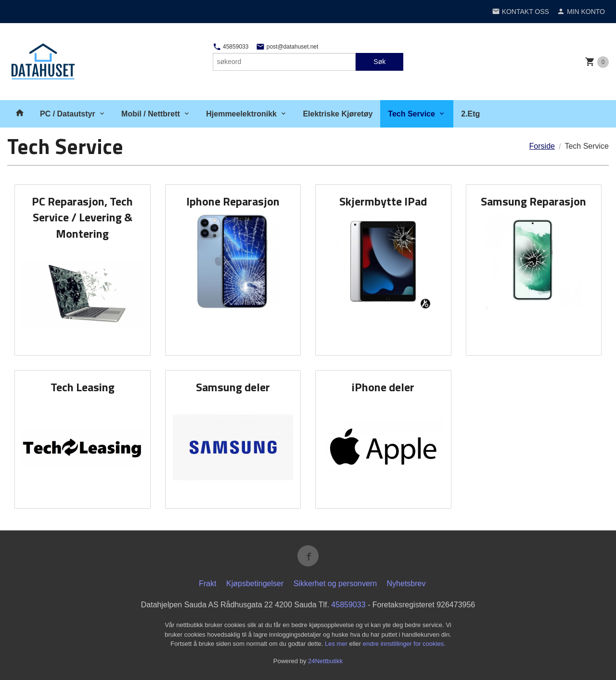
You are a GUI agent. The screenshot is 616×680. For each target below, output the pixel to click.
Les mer (337, 644)
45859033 (231, 47)
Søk (379, 62)
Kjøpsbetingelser (255, 584)
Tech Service (411, 114)
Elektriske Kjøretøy (338, 114)
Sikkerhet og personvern (335, 584)
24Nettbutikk (325, 661)
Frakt (207, 584)
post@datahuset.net (287, 47)
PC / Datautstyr (68, 114)
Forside (542, 146)
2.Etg (470, 114)
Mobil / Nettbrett (151, 114)
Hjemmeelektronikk (241, 114)
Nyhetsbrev (406, 584)
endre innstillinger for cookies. (404, 644)
